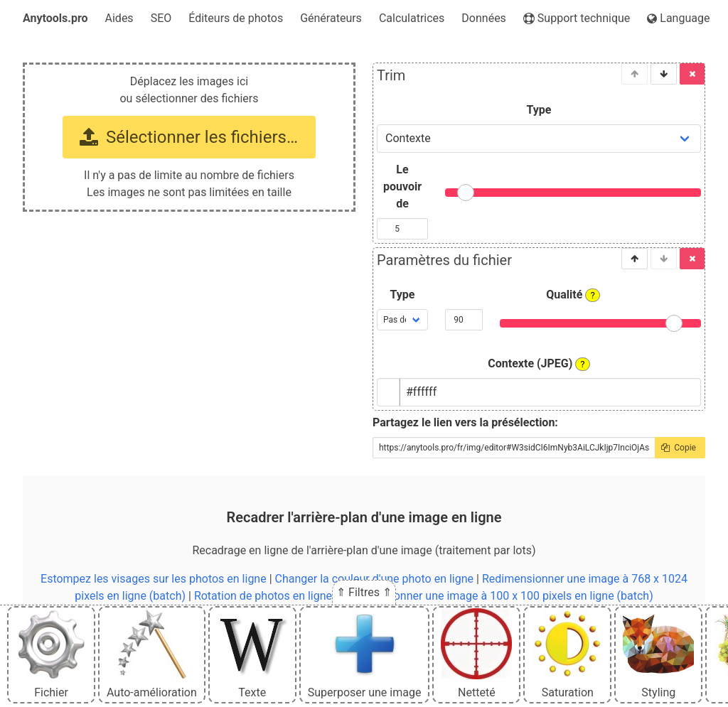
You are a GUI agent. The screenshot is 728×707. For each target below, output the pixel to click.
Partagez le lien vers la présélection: (465, 422)
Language (678, 18)
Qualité (573, 295)
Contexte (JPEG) (539, 364)
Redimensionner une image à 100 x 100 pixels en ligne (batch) (497, 596)
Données (484, 18)
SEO (161, 18)
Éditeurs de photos (236, 18)
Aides (119, 18)
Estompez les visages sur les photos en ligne (154, 579)
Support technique (577, 18)
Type (539, 110)
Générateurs (331, 18)
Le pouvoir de (402, 187)
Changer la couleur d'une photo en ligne (375, 579)
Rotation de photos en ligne (263, 596)
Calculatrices (412, 18)
